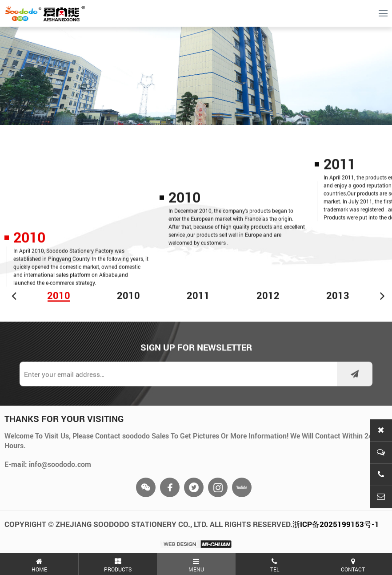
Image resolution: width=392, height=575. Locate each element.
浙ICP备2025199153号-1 (336, 524)
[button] (14, 297)
